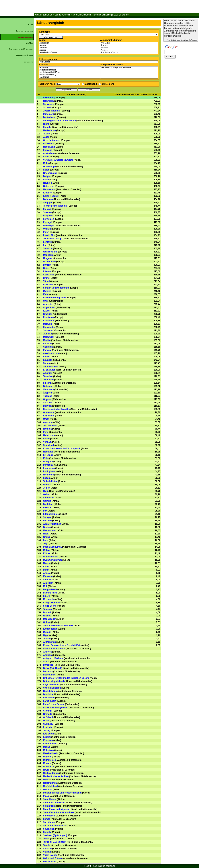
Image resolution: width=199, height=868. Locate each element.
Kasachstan (49, 327)
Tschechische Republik (55, 206)
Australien (49, 153)
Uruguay (48, 258)
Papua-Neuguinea (52, 547)
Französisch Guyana (54, 704)
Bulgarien (48, 216)
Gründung (69, 68)
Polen (46, 232)
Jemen (47, 488)
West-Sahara (50, 862)
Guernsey (48, 724)
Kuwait (47, 311)
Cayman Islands (51, 685)
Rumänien (48, 317)
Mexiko (47, 340)
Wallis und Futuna (53, 858)
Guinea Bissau (51, 557)
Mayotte (47, 757)
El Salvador (49, 370)
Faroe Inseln (50, 701)
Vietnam (47, 442)
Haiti (46, 491)
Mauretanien (50, 530)
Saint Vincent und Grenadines (59, 812)
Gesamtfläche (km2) (69, 75)
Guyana (47, 399)
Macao (47, 747)
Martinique (49, 226)
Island (46, 124)
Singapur (48, 203)
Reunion (48, 183)
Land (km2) (69, 77)
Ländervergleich (63, 15)
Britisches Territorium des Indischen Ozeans (66, 678)
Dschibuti (48, 504)
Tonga (46, 839)
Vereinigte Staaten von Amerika (59, 121)
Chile (46, 301)
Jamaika (47, 334)
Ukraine (47, 291)
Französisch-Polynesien (56, 708)
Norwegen (48, 101)
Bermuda (48, 671)
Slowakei (48, 248)
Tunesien (48, 376)
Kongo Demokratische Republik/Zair (62, 645)
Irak (45, 511)
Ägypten (69, 45)
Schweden (49, 104)
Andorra (47, 652)
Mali (45, 586)
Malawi (47, 550)
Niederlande (49, 130)
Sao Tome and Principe (55, 826)
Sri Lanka (48, 455)
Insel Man (48, 727)
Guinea (47, 622)
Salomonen (49, 816)
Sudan (47, 478)
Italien (46, 170)
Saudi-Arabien (51, 367)
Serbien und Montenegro (56, 288)
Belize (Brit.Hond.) (53, 668)
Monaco (47, 763)
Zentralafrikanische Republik (58, 626)
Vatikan (47, 852)
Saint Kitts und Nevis (54, 803)
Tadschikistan (50, 481)
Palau (46, 796)
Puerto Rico (49, 235)
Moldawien (49, 337)
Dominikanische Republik (56, 409)
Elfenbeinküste (51, 514)
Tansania (48, 609)
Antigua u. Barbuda (53, 658)
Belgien (47, 176)
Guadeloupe (49, 166)
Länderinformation (24, 31)
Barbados (48, 665)
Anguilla (47, 655)
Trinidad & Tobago (53, 239)
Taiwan (47, 134)
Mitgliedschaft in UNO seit (69, 72)
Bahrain (47, 265)
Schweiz (47, 107)
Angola (47, 573)
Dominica (48, 694)
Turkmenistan (50, 426)
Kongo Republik (52, 603)
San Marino (49, 822)
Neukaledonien (51, 773)
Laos (46, 540)
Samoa (47, 819)
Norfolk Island (50, 786)
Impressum (28, 62)
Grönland (48, 717)
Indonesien (49, 468)
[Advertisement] (17, 127)
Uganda (47, 632)
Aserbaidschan (51, 353)
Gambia (47, 501)
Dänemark (48, 114)
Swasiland (49, 445)
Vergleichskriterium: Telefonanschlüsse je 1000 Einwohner (101, 15)
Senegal (47, 517)
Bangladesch (50, 589)
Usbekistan (49, 435)
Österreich (49, 186)
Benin (46, 570)
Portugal (48, 222)
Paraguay (48, 465)
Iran (45, 245)
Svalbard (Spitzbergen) (55, 835)
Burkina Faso (50, 593)
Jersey (47, 730)
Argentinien (49, 307)
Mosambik (49, 599)
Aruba (46, 662)
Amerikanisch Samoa (69, 53)
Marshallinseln (51, 753)
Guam (46, 721)
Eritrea (47, 553)
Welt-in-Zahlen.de (44, 15)
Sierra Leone (50, 606)
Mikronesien (50, 760)
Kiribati (47, 737)
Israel (46, 180)
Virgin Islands (50, 855)
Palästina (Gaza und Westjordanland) (62, 793)
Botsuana (48, 386)
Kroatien (48, 193)
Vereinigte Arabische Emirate (58, 160)
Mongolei (48, 462)
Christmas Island (52, 688)
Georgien (48, 347)
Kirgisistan (49, 416)
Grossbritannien (52, 140)
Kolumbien (49, 321)
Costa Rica (49, 275)
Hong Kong (49, 147)
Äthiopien (48, 583)
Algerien (69, 50)
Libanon (47, 344)
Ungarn (47, 229)
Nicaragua (48, 475)
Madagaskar (49, 619)
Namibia (47, 429)
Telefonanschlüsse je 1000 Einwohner (129, 68)
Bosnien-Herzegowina (55, 298)
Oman (46, 419)
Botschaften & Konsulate (21, 49)
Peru (46, 432)
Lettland (47, 242)
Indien (46, 439)
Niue (46, 780)
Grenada (48, 714)
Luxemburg (49, 98)
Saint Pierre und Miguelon (57, 809)
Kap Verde (49, 734)
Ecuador (48, 360)
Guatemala (49, 412)
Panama (47, 350)
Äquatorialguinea (52, 524)
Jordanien (48, 380)
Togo (46, 544)
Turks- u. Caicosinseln (55, 842)
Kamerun (48, 576)
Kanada (47, 127)
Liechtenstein (50, 744)
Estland (47, 209)
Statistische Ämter (24, 56)
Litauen (47, 271)
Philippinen (49, 471)
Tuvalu (47, 845)
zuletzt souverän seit (69, 70)
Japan (46, 137)
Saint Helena (50, 799)
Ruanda (47, 616)
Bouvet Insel (50, 675)
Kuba (46, 458)
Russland (48, 285)
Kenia (46, 567)
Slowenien (49, 219)
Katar (46, 294)
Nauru (46, 770)
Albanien (69, 48)
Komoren (48, 740)
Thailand (48, 396)
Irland (46, 157)
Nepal (46, 534)
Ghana (47, 537)
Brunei (47, 278)
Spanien (47, 212)
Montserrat (49, 767)
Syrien (47, 363)
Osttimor (48, 789)
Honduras (48, 452)
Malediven (48, 750)
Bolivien (47, 406)
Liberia (47, 596)
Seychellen (49, 829)
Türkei (46, 281)
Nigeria (47, 563)
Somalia (47, 832)
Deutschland (50, 117)
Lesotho (47, 521)
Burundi (47, 612)
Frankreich (49, 144)
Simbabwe (49, 498)
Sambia (47, 580)
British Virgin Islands (54, 681)
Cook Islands (50, 691)
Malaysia (48, 324)
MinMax (29, 43)
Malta (46, 163)
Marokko (48, 485)
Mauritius (48, 255)
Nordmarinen (50, 783)
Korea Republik (51, 196)
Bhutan (47, 527)
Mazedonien (49, 262)
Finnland (48, 150)
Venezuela (48, 389)
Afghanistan (69, 43)
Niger (46, 635)
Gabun (47, 494)
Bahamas (48, 199)
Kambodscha (50, 629)
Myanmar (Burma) (52, 560)
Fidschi (47, 383)
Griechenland (50, 173)
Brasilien (48, 314)
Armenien (48, 304)
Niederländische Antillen (56, 776)
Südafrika (48, 403)
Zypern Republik (52, 111)
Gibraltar (48, 711)
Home (30, 25)
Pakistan (48, 508)
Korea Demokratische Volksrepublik (62, 448)
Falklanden (49, 698)
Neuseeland (49, 189)
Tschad (47, 639)
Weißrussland (50, 252)
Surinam (48, 330)
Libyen (47, 357)
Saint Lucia (49, 806)
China (46, 268)
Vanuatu (47, 849)
